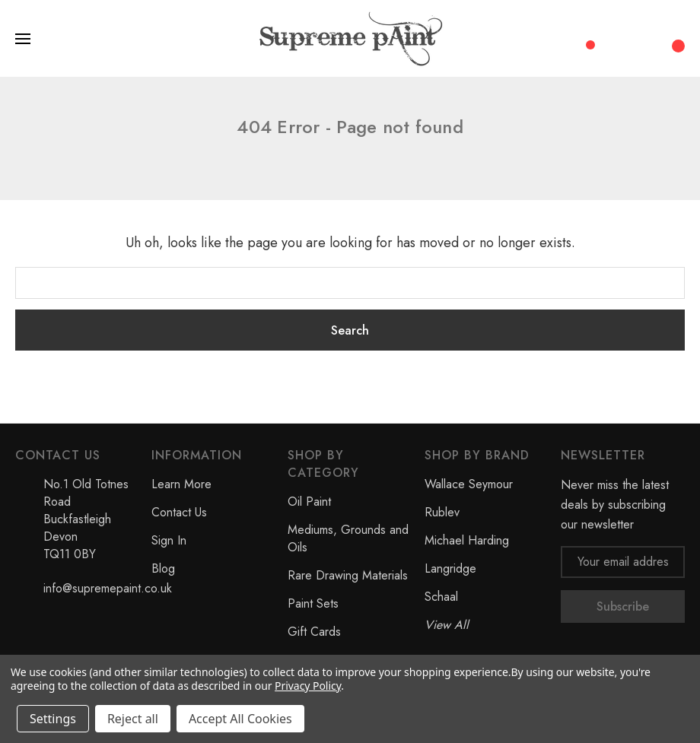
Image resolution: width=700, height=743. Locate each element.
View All (447, 625)
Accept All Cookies (240, 719)
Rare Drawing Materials (348, 575)
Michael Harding (467, 540)
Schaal (441, 597)
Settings (53, 719)
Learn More (181, 484)
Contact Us (179, 512)
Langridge (450, 568)
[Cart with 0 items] (676, 38)
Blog (163, 568)
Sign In (169, 540)
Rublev (442, 512)
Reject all (133, 719)
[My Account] (647, 39)
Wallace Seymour (469, 484)
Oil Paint (309, 502)
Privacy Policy (308, 686)
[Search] (616, 39)
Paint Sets (313, 603)
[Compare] (585, 38)
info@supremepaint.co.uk (108, 588)
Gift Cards (314, 632)
